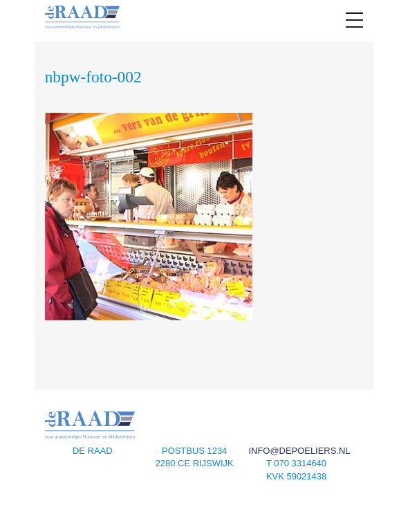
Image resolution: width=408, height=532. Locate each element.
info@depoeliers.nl (299, 451)
